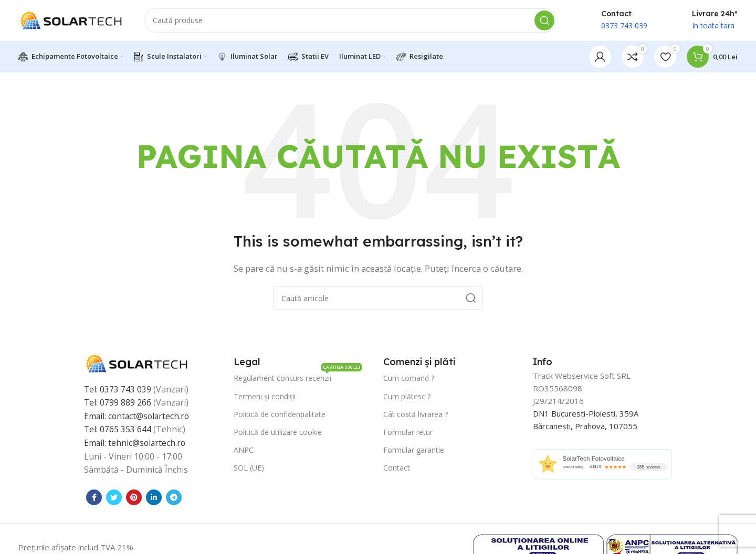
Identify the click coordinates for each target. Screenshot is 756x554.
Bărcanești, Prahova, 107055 (585, 428)
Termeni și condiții (265, 397)
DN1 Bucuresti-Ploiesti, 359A (586, 415)
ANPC (244, 451)
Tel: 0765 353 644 (118, 431)
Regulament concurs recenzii (298, 378)
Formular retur (408, 433)
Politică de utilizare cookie (278, 433)
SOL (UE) (249, 469)
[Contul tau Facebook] (94, 498)
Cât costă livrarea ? (416, 415)
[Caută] (350, 21)
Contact (397, 469)
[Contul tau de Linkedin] (154, 498)
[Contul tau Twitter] (114, 498)
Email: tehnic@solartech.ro (136, 444)
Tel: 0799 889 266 (118, 404)
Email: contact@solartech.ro (138, 417)
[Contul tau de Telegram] (174, 498)
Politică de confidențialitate (280, 415)
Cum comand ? (409, 380)
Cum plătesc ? (407, 397)
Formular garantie (414, 451)
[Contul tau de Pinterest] (134, 498)
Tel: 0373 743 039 (118, 390)
